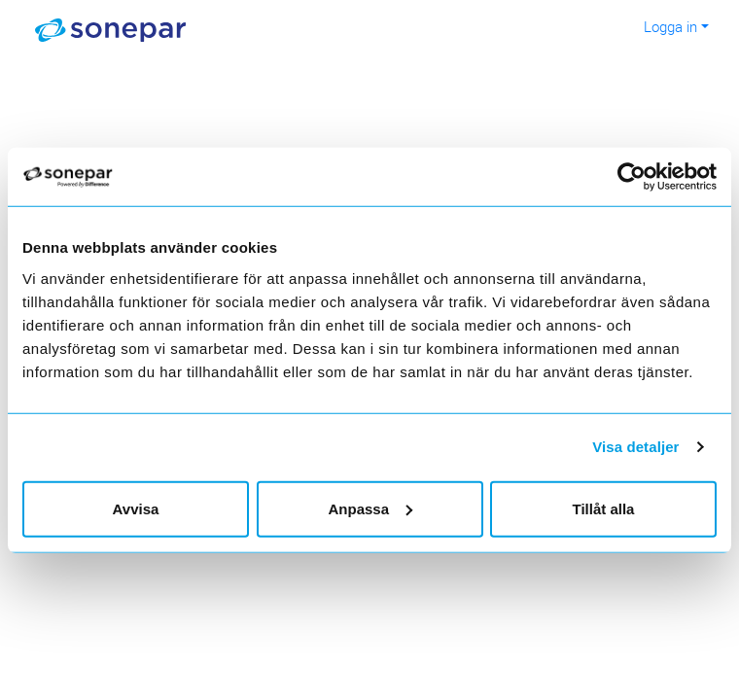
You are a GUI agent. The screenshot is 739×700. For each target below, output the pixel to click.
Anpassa (370, 508)
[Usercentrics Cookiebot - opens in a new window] (642, 177)
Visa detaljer (635, 447)
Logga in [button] (670, 26)
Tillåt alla (604, 508)
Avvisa (136, 508)
